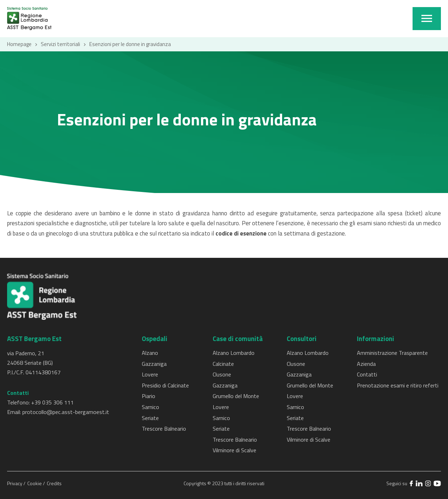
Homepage (19, 44)
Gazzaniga (154, 364)
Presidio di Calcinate (165, 385)
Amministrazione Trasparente (392, 353)
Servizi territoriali (60, 44)
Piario (149, 396)
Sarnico (150, 407)
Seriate (150, 418)
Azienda (366, 364)
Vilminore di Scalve (234, 450)
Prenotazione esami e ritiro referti (398, 385)
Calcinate (223, 364)
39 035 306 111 (54, 402)
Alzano (150, 353)
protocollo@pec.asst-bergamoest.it (66, 412)
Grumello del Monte (236, 396)
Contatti (367, 374)
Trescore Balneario (164, 429)
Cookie (35, 483)
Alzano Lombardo (234, 353)
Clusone (222, 374)
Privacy (15, 483)
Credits (54, 483)
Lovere (150, 374)
